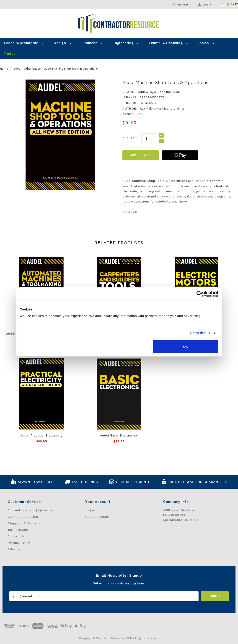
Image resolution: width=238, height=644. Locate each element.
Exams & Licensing (168, 43)
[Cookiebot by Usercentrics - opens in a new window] (198, 294)
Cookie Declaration (23, 517)
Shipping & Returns (24, 523)
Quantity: (130, 138)
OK (186, 347)
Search (180, 5)
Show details (200, 333)
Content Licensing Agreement (32, 510)
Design (62, 43)
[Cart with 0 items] (227, 4)
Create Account (97, 517)
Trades (12, 54)
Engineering (126, 43)
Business (92, 43)
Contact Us (16, 536)
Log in (205, 5)
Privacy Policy (19, 543)
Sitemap (14, 549)
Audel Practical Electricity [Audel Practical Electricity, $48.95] (41, 435)
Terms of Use (18, 530)
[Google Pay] (180, 155)
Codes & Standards (24, 43)
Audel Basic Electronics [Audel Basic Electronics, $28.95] (119, 435)
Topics (206, 43)
